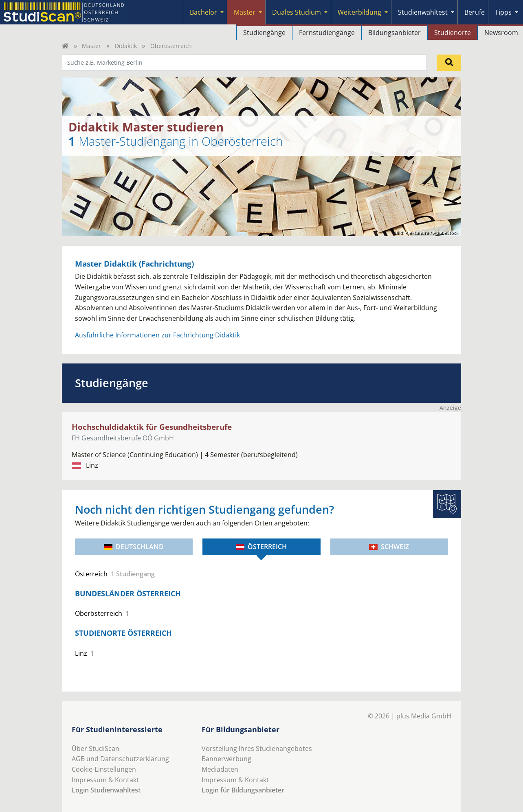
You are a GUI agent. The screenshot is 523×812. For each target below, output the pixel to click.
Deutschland (134, 547)
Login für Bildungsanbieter (243, 790)
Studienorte (453, 33)
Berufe (475, 12)
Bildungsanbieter (394, 33)
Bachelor (203, 12)
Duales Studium (297, 12)
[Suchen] (449, 63)
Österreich (261, 547)
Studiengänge (264, 33)
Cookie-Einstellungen (104, 769)
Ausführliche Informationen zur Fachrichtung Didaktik (157, 335)
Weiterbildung (359, 12)
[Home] (65, 46)
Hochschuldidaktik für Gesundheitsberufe (152, 427)
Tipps (503, 12)
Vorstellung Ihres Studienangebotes (257, 749)
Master (245, 12)
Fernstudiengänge (327, 33)
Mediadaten (220, 769)
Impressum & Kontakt (105, 780)
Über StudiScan (96, 749)
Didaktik (126, 46)
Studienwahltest (423, 12)
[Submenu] (222, 12)
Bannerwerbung (226, 759)
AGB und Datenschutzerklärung (120, 759)
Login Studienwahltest (106, 790)
